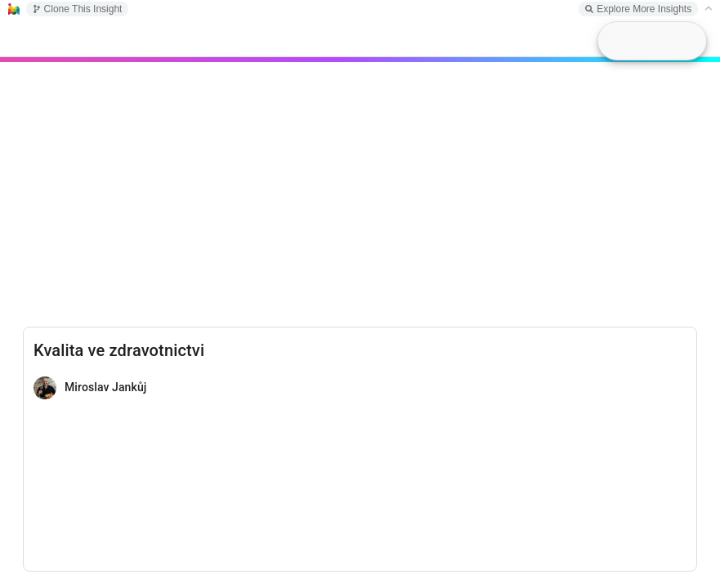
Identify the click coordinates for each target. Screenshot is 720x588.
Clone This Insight (78, 9)
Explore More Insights (638, 9)
